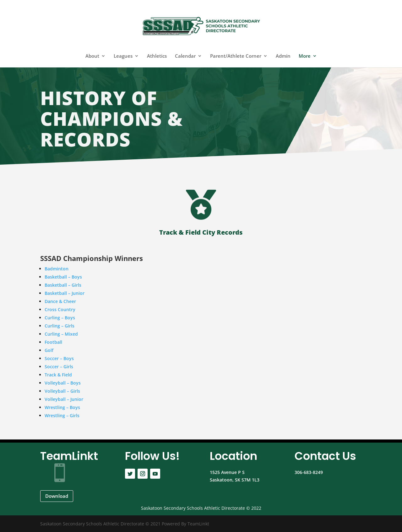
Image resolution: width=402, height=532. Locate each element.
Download (57, 496)
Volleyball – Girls (62, 391)
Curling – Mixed (61, 334)
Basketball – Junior (65, 293)
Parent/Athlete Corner (236, 56)
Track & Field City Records (201, 232)
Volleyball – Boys (63, 383)
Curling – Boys (60, 318)
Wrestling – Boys (62, 407)
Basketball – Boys (63, 277)
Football (53, 342)
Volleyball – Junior (64, 399)
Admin (283, 56)
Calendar (185, 56)
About (92, 56)
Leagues (123, 56)
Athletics (157, 56)
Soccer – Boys (59, 358)
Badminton (57, 269)
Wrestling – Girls (62, 415)
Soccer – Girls (59, 367)
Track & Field (58, 375)
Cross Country (60, 309)
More (305, 56)
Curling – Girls (60, 326)
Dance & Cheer (60, 301)
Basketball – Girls (63, 285)
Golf (49, 350)
